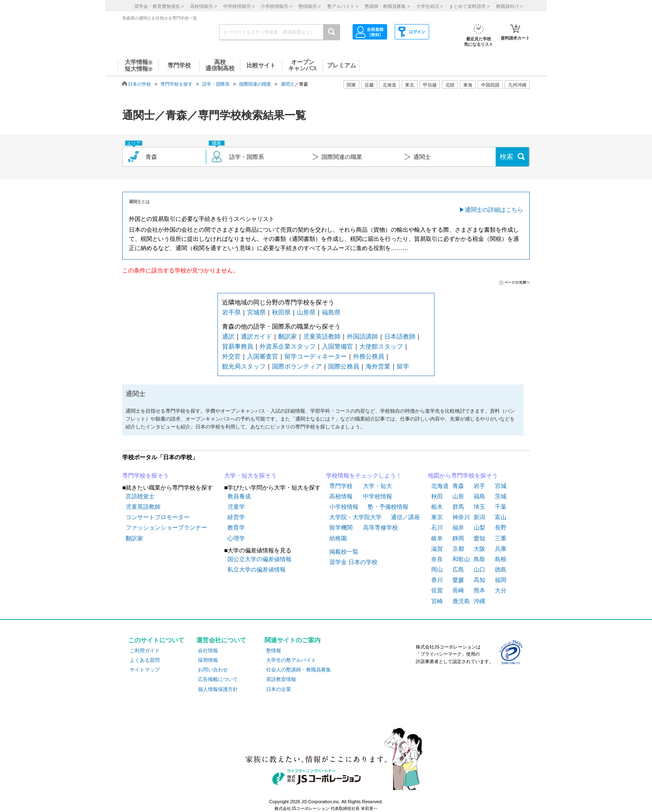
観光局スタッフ (244, 366)
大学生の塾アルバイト (291, 660)
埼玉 (479, 507)
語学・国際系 (216, 84)
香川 (437, 580)
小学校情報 (344, 507)
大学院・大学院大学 (356, 517)
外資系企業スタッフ (288, 346)
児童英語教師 (322, 336)
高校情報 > (203, 6)
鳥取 (479, 559)
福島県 (331, 312)
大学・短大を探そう (250, 475)
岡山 (437, 569)
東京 (437, 517)
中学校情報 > (239, 6)
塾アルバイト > (343, 6)
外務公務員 (369, 356)
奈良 (437, 559)
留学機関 (341, 527)
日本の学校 (140, 84)
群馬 (458, 507)
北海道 (389, 85)
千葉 (501, 507)
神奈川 (461, 517)
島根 (501, 559)
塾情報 (274, 651)
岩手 (479, 486)
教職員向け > (509, 6)
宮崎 (437, 601)
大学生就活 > (430, 6)
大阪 (479, 549)
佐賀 (437, 590)
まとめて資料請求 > (469, 6)
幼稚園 (338, 538)
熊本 (479, 590)
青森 (458, 486)
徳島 (501, 569)
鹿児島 (461, 601)
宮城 (501, 486)
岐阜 (437, 538)
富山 (501, 517)
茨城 (501, 496)
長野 (501, 527)
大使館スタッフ (381, 346)
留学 (403, 366)
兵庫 (501, 549)
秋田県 (281, 312)
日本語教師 (400, 336)
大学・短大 (378, 486)
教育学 (236, 527)
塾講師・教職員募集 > (387, 6)
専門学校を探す (177, 84)
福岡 (501, 580)
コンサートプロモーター (158, 517)
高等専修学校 (380, 527)
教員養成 (239, 496)
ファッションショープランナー (166, 527)
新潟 (479, 517)
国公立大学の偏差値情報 (259, 559)
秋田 (437, 496)
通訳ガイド (256, 336)
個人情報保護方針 (218, 689)
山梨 (479, 527)
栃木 (437, 507)
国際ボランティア (297, 366)
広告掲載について (218, 679)
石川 (437, 527)
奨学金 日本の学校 (353, 562)
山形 (458, 496)
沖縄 (479, 601)
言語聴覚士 (140, 496)
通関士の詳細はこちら (494, 210)
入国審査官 (263, 356)
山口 (479, 569)
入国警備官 (337, 346)
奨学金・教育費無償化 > (159, 6)
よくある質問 (145, 660)
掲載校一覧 (344, 552)
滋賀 (437, 549)
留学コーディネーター (316, 356)
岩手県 (231, 312)
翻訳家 (288, 336)
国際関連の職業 (255, 84)
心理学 (236, 538)
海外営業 (378, 366)
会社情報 (208, 651)
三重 (501, 538)
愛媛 (458, 580)
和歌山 (461, 559)
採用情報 (208, 660)
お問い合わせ (213, 670)
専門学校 (341, 486)
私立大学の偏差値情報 (257, 569)
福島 (479, 496)
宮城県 (256, 312)
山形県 (306, 312)
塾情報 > (310, 6)
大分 (501, 590)
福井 (458, 527)
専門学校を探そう (146, 475)
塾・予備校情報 (388, 507)
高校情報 (341, 496)
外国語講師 (362, 336)
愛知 (479, 538)
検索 (506, 157)
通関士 (288, 84)
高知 (479, 580)
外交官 (231, 356)
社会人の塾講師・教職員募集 (299, 670)
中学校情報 (378, 496)
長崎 (458, 590)
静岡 (458, 538)
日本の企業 (279, 689)
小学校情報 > (276, 6)
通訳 (228, 336)
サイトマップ (145, 670)
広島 (458, 569)
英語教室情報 (281, 679)
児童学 (236, 507)
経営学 (236, 517)
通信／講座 (405, 517)
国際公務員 (344, 366)
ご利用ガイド (145, 651)
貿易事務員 (238, 346)
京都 (458, 549)
